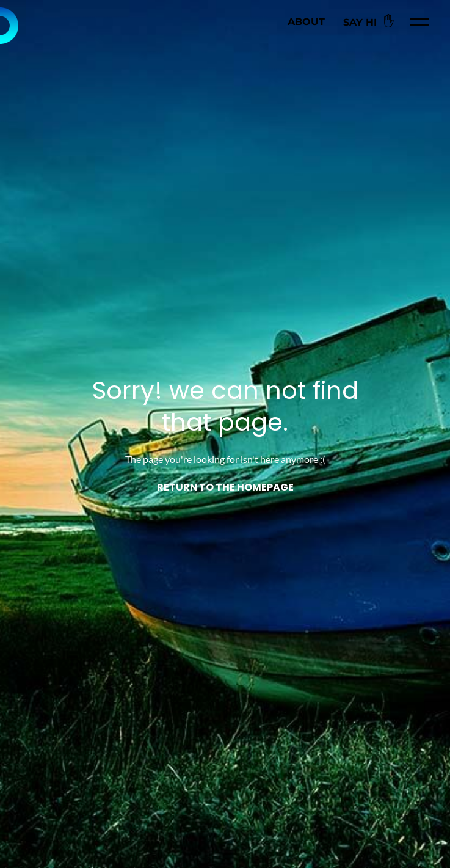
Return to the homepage (225, 488)
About (306, 22)
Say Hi (371, 21)
